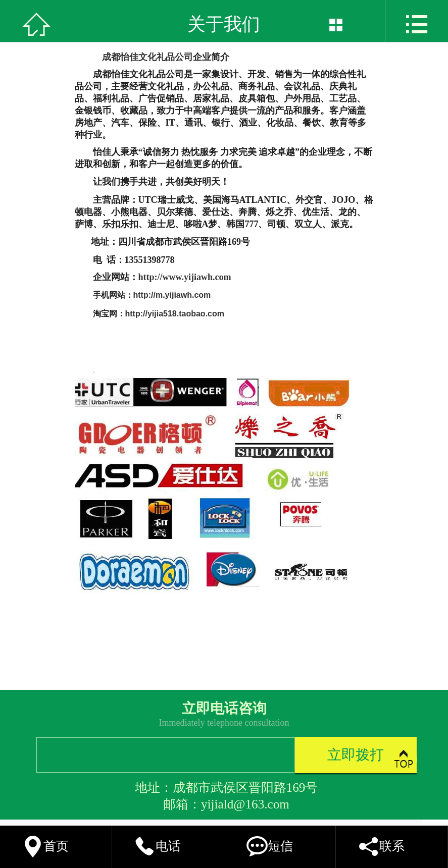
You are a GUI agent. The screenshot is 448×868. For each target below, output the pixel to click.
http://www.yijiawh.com (185, 277)
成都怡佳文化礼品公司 (147, 57)
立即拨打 (356, 755)
